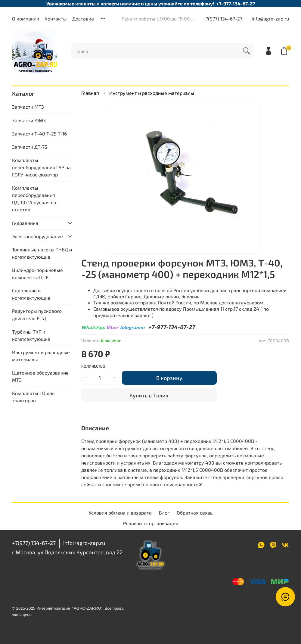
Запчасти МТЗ (28, 107)
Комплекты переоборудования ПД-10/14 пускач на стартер (34, 199)
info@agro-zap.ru (270, 19)
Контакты (56, 19)
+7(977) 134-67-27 (223, 19)
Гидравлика (25, 223)
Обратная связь (195, 513)
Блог (164, 513)
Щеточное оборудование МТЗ (40, 376)
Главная (90, 93)
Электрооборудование (37, 236)
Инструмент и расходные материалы (152, 93)
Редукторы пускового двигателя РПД (37, 314)
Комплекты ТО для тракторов (33, 397)
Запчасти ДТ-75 (30, 147)
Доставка (83, 19)
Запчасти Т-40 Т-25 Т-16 (39, 134)
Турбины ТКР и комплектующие (31, 335)
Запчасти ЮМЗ (29, 120)
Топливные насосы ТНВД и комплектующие (42, 253)
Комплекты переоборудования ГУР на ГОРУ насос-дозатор (41, 167)
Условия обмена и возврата (120, 513)
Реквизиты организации (151, 523)
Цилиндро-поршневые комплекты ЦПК (37, 274)
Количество (93, 366)
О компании (26, 19)
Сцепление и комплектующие (31, 294)
